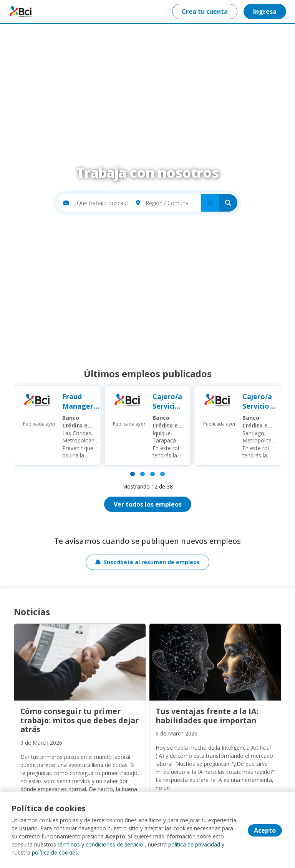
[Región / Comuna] (174, 203)
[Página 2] (143, 474)
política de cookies (55, 852)
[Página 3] (152, 474)
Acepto (265, 830)
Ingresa (265, 12)
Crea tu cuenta (205, 12)
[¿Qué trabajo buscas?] (102, 203)
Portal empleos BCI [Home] (22, 12)
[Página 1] (133, 474)
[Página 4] (162, 474)
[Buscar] (228, 203)
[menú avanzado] (210, 203)
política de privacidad (194, 844)
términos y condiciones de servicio (100, 844)
